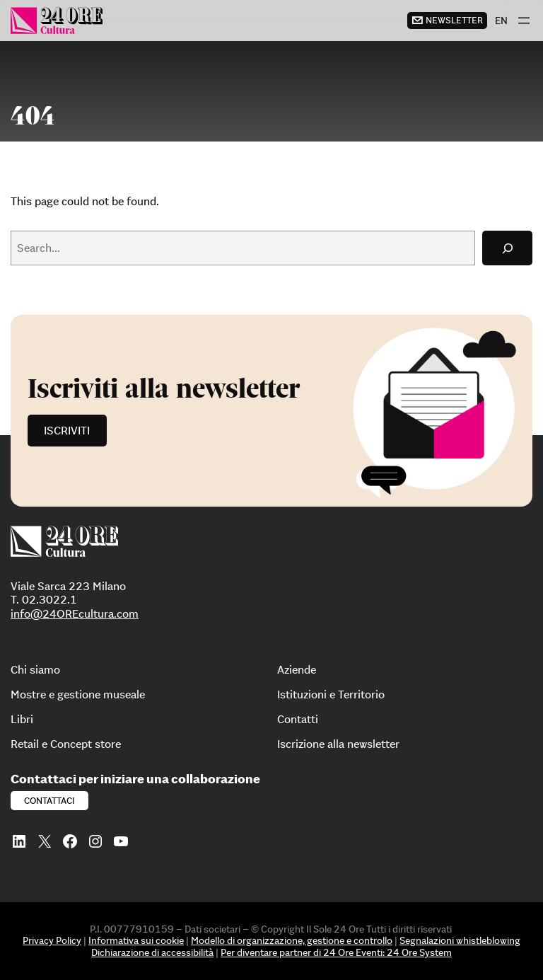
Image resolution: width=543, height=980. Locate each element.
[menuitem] (501, 21)
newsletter (454, 20)
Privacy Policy (52, 940)
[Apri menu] (524, 21)
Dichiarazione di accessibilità (152, 952)
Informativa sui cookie (136, 940)
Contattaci (49, 801)
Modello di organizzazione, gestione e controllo (292, 940)
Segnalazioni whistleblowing (460, 940)
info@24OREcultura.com (75, 613)
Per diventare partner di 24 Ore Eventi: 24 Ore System (336, 952)
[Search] (507, 248)
